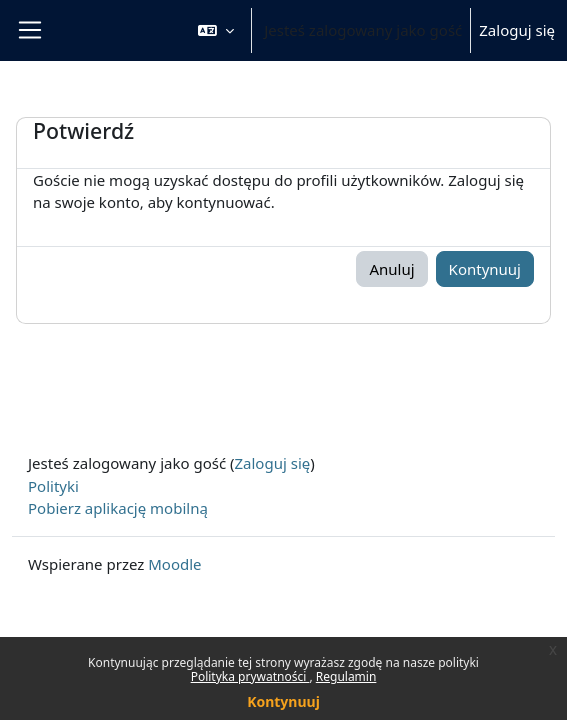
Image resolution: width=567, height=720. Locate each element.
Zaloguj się (517, 30)
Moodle (174, 564)
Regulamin (346, 676)
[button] (216, 30)
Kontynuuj (283, 701)
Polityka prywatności (250, 676)
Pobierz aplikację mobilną (118, 508)
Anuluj (391, 269)
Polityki (53, 486)
